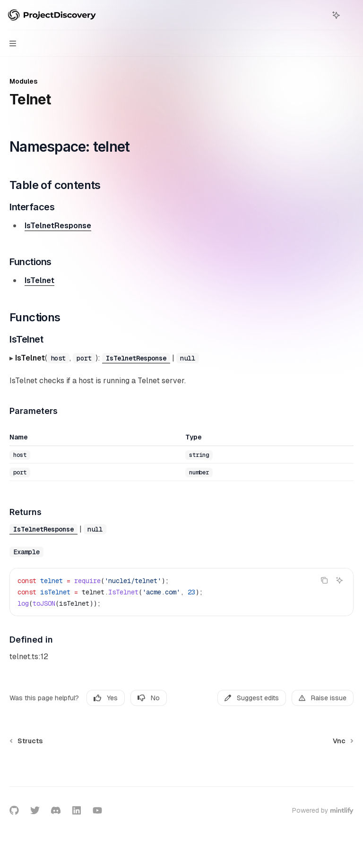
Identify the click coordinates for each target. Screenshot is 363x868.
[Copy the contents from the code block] (324, 580)
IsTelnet (39, 280)
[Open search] (319, 15)
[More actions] (351, 15)
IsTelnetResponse (58, 226)
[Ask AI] (339, 580)
